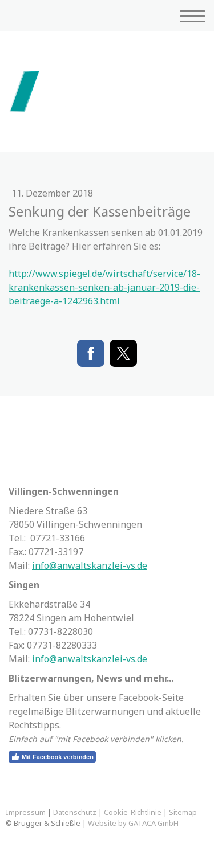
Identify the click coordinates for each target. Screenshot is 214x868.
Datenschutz (75, 812)
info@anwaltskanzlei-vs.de (90, 565)
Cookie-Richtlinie (133, 812)
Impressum (26, 812)
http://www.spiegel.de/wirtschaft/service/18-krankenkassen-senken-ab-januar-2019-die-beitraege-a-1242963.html (104, 287)
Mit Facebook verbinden (52, 757)
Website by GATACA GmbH (133, 823)
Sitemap (183, 812)
